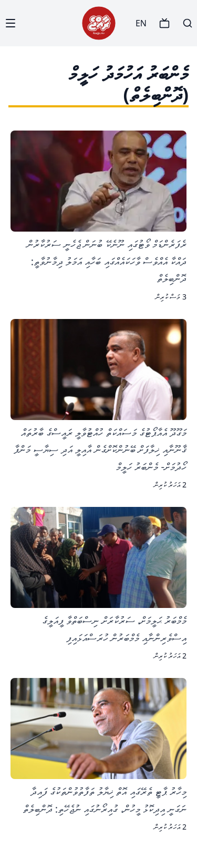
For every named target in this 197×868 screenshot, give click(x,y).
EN (141, 23)
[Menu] (11, 23)
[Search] (188, 23)
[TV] (164, 23)
